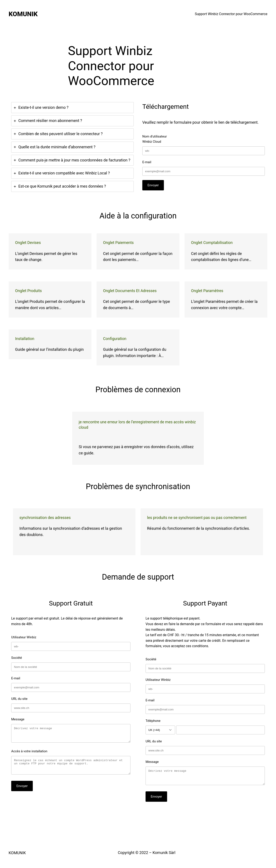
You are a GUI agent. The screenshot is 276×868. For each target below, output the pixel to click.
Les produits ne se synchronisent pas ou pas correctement (197, 518)
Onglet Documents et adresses (130, 291)
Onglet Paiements (118, 243)
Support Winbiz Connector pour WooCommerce (231, 14)
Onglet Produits (28, 291)
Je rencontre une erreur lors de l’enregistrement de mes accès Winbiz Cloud (137, 425)
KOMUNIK (23, 14)
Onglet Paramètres (207, 291)
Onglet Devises (28, 243)
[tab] (72, 108)
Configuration (115, 339)
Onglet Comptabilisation (212, 243)
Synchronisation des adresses (45, 518)
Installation (25, 339)
